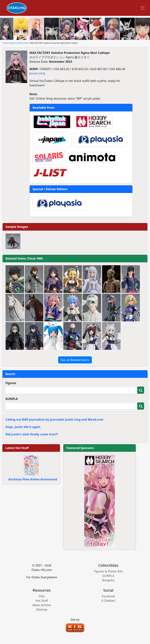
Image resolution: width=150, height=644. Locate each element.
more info (37, 73)
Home (5, 43)
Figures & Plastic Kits (19, 43)
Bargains (108, 580)
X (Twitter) (108, 601)
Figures (11, 383)
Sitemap (42, 610)
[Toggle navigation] (143, 8)
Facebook (108, 596)
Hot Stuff (42, 601)
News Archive (42, 605)
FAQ (42, 596)
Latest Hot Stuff (17, 448)
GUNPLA (12, 399)
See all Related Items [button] (75, 360)
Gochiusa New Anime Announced (33, 479)
